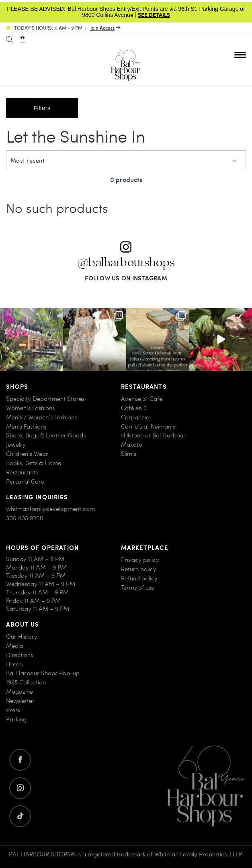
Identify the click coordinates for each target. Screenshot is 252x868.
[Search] (9, 40)
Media (15, 646)
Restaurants (22, 472)
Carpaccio (135, 417)
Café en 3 (134, 408)
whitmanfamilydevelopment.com (50, 509)
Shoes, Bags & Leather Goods (46, 436)
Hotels (14, 664)
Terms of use (138, 587)
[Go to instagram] (20, 788)
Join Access (102, 28)
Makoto (132, 445)
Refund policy (139, 578)
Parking (16, 719)
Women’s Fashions (30, 408)
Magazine (19, 692)
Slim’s (129, 454)
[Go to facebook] (20, 760)
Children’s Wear (27, 454)
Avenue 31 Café (142, 399)
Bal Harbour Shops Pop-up (43, 673)
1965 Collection (26, 683)
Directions (19, 655)
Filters (42, 108)
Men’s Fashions (26, 426)
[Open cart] (22, 40)
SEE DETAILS (154, 14)
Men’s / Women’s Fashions (41, 417)
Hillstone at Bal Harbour (153, 436)
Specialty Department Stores (45, 399)
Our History (22, 636)
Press (13, 710)
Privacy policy (140, 560)
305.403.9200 (25, 518)
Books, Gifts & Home (34, 463)
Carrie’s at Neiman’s (148, 426)
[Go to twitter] (20, 816)
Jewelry (16, 445)
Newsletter (20, 701)
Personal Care (25, 481)
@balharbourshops (126, 262)
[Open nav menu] (240, 55)
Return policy (139, 569)
